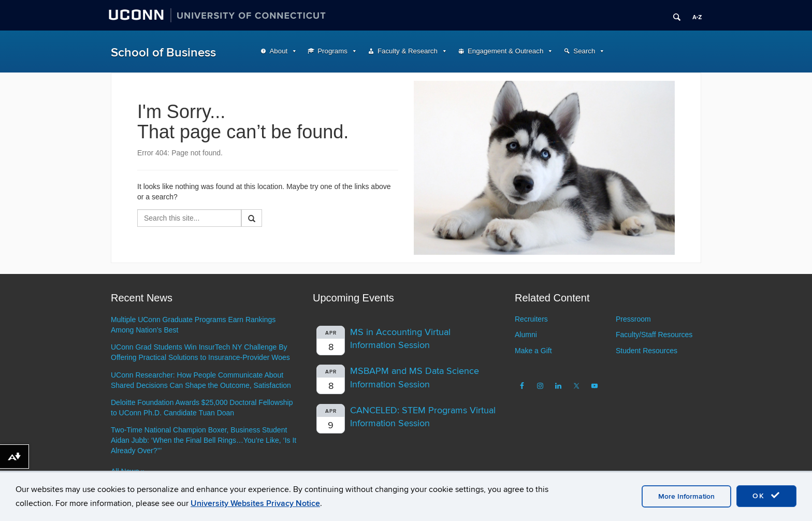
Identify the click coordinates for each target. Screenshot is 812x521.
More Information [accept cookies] (686, 496)
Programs (332, 51)
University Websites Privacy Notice (255, 503)
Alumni (526, 335)
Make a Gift (533, 351)
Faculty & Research (408, 51)
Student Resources (647, 351)
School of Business (163, 53)
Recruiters (531, 319)
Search (584, 51)
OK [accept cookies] (766, 496)
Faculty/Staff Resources (654, 335)
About (279, 51)
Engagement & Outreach (505, 51)
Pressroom (633, 319)
